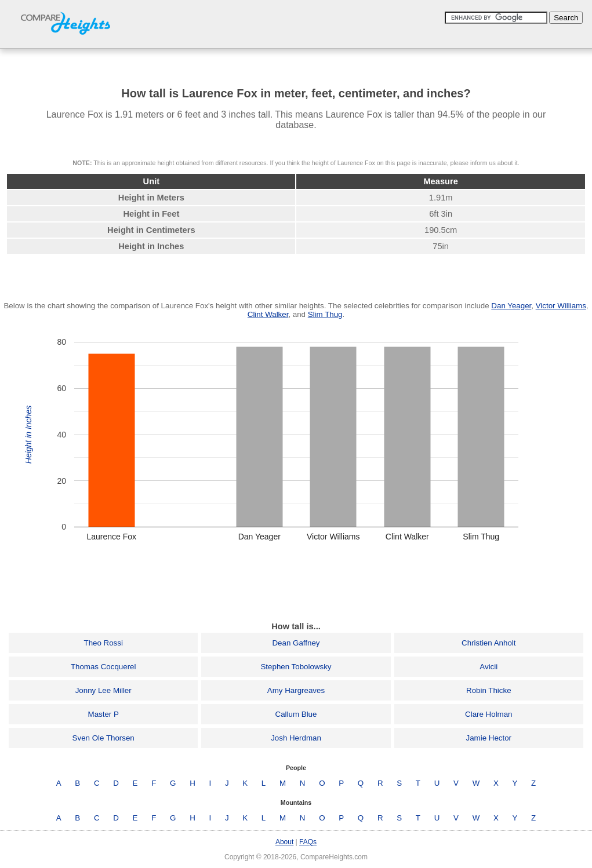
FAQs (308, 842)
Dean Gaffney (296, 643)
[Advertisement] (296, 585)
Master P (103, 714)
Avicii (489, 667)
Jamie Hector (489, 738)
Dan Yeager (511, 306)
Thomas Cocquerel (103, 667)
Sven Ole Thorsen (103, 738)
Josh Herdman (296, 738)
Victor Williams (561, 306)
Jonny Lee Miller (103, 690)
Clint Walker (268, 314)
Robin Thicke (489, 690)
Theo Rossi (103, 643)
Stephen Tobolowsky (296, 667)
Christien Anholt (489, 643)
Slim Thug (325, 314)
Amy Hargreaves (296, 690)
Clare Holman (489, 714)
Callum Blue (296, 714)
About (284, 842)
